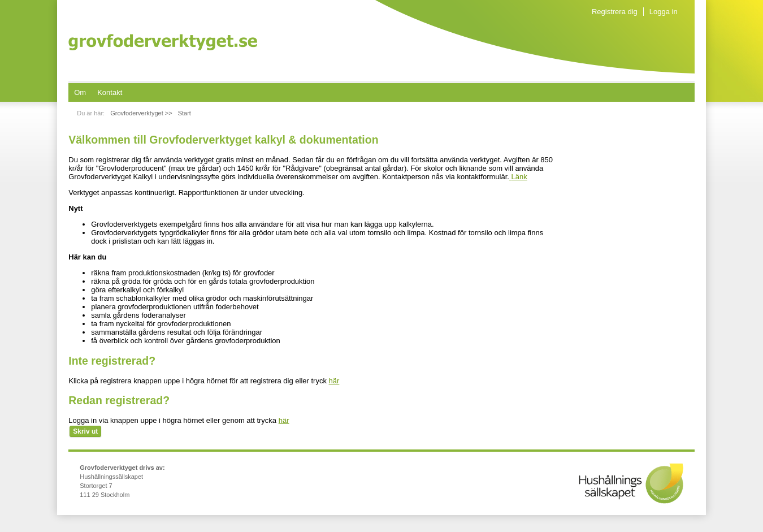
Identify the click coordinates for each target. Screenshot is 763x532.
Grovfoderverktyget (163, 42)
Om (80, 92)
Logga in (664, 12)
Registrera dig (615, 12)
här (334, 381)
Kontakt (110, 92)
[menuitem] (80, 92)
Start (185, 113)
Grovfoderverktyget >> (141, 113)
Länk (518, 177)
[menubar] (98, 92)
